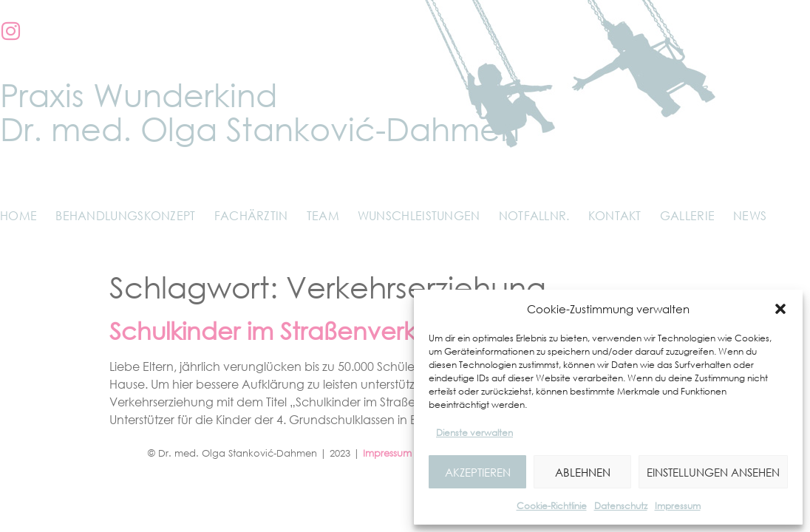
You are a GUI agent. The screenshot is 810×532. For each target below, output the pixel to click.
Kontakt (615, 216)
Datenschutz (621, 506)
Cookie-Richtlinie (552, 506)
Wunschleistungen (419, 216)
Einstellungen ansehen (713, 472)
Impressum (678, 506)
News (750, 216)
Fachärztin (251, 216)
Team (323, 216)
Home (18, 216)
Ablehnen (583, 472)
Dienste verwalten (474, 433)
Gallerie (687, 216)
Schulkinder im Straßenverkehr (281, 331)
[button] (780, 309)
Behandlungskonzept (125, 216)
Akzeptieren (478, 472)
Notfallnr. (534, 216)
